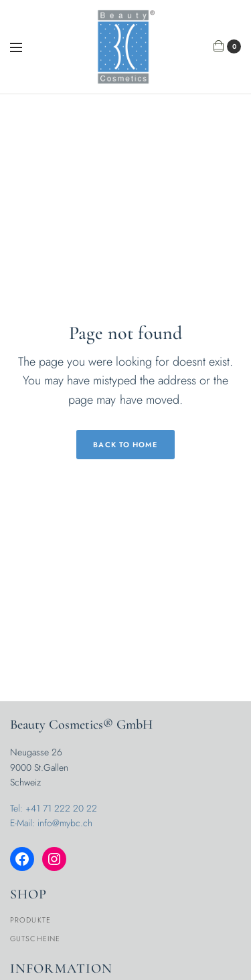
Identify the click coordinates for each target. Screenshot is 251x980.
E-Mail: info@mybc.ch (51, 823)
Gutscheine (35, 939)
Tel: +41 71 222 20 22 (54, 808)
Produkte (30, 920)
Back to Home (125, 445)
